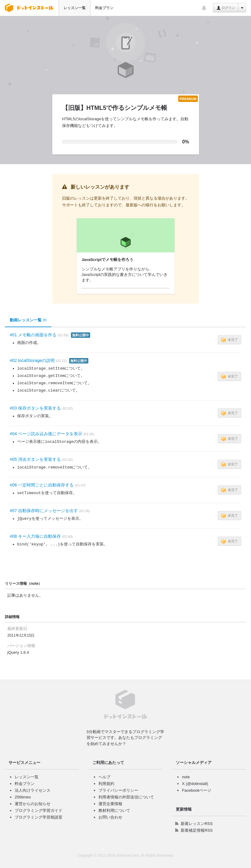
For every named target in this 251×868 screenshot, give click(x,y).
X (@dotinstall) (195, 784)
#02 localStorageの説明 (32, 360)
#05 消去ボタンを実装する (35, 459)
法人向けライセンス (33, 790)
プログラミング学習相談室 (39, 817)
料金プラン (104, 8)
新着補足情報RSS (197, 830)
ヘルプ (104, 777)
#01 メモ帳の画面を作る (33, 335)
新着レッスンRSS (197, 824)
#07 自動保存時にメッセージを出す (44, 511)
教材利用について (114, 810)
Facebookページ (197, 790)
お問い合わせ (110, 817)
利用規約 (106, 784)
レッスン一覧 (75, 8)
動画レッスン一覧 (28, 320)
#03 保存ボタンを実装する (35, 408)
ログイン (226, 8)
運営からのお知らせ (33, 804)
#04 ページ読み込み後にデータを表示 (46, 434)
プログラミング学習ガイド (39, 810)
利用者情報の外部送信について (126, 797)
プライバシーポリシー (118, 790)
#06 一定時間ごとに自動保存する (42, 485)
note (186, 777)
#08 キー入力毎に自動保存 (35, 536)
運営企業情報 (110, 804)
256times (23, 797)
